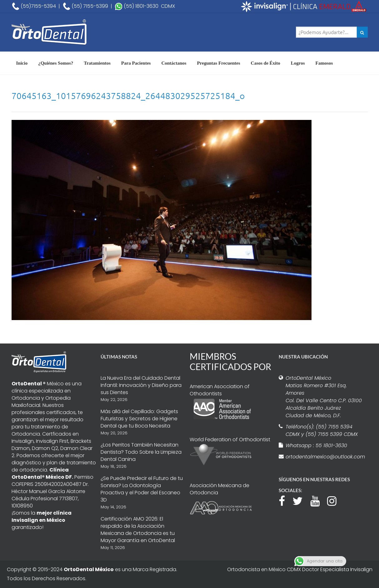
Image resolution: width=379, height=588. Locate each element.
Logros (298, 63)
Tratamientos (97, 63)
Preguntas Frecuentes (218, 63)
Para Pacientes (136, 63)
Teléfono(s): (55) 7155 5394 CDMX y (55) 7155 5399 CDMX (322, 430)
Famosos (324, 63)
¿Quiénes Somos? (56, 63)
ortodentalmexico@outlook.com (324, 457)
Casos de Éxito (266, 63)
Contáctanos (174, 63)
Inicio (22, 63)
